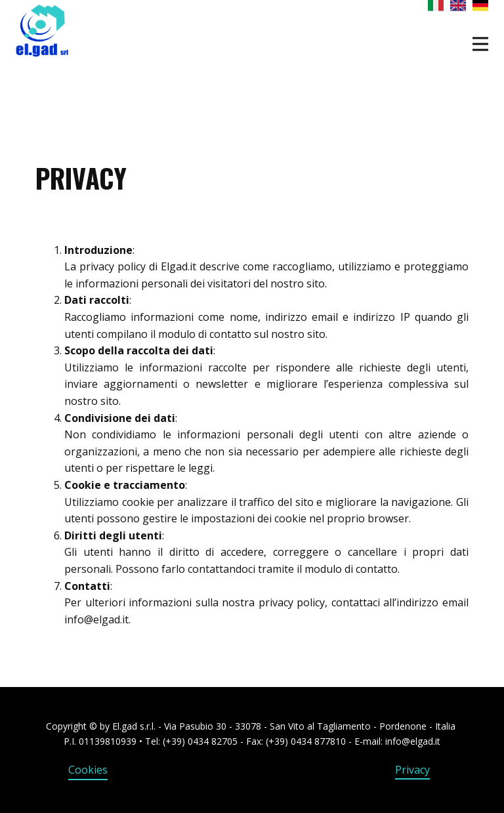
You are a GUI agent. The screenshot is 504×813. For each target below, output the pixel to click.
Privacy (412, 770)
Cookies (88, 770)
